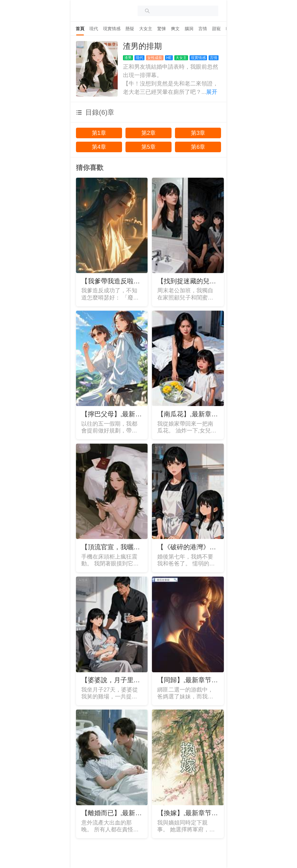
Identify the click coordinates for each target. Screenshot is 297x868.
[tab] (80, 29)
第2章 (148, 133)
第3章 (198, 133)
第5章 (148, 147)
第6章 (198, 147)
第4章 (99, 147)
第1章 (99, 133)
